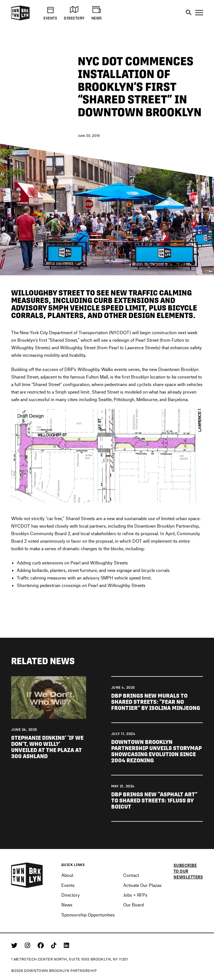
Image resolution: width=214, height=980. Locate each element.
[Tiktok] (55, 945)
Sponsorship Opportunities (88, 915)
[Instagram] (28, 945)
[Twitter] (15, 945)
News (67, 905)
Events (68, 885)
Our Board (133, 905)
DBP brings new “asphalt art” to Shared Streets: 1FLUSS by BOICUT (154, 802)
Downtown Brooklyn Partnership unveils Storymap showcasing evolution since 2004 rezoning (156, 752)
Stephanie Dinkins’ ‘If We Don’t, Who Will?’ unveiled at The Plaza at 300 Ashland (47, 748)
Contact (131, 875)
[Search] (189, 13)
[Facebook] (42, 945)
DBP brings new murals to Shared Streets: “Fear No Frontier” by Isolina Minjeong (156, 703)
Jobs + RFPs (135, 895)
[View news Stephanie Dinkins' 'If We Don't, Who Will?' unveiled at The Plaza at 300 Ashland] (49, 698)
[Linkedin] (66, 945)
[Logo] (20, 19)
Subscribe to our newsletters (188, 871)
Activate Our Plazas (142, 885)
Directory (70, 895)
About (67, 875)
